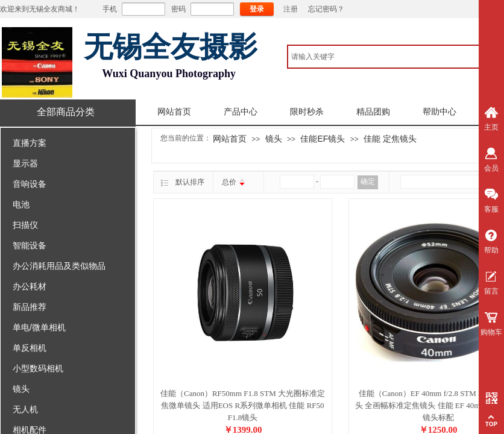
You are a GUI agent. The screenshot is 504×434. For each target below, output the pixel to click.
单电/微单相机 (39, 327)
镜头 (21, 389)
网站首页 (174, 112)
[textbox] (395, 57)
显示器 (25, 163)
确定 (368, 181)
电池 (21, 204)
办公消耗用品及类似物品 (59, 266)
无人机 (25, 409)
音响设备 (30, 184)
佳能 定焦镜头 (390, 139)
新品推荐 (30, 307)
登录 (257, 9)
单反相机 (30, 348)
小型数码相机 (38, 368)
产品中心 (241, 112)
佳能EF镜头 (323, 139)
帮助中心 (439, 112)
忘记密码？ (326, 9)
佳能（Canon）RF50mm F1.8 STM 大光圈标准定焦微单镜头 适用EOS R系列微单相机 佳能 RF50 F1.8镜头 (243, 405)
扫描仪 (25, 225)
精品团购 (373, 112)
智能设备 (30, 245)
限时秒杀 (307, 112)
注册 (291, 9)
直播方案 (30, 143)
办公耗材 (30, 286)
